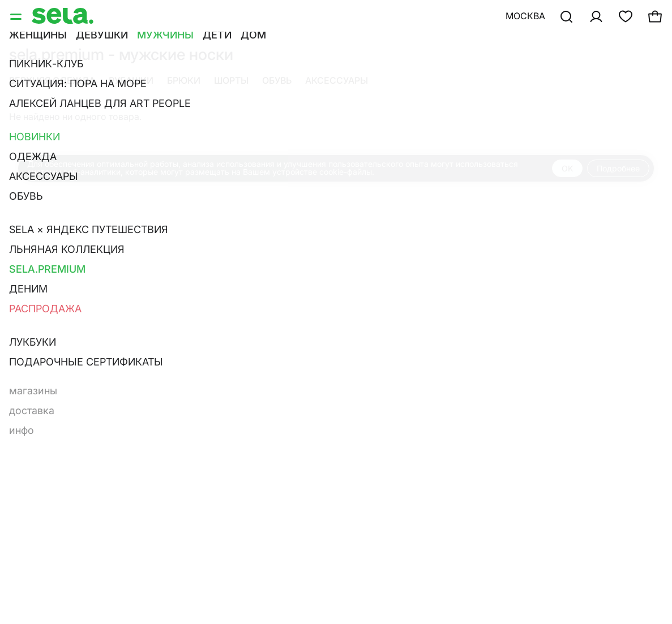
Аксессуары (337, 80)
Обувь (277, 80)
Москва (525, 16)
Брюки (184, 80)
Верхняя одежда (52, 80)
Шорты (231, 80)
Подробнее (618, 168)
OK (567, 168)
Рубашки (131, 80)
